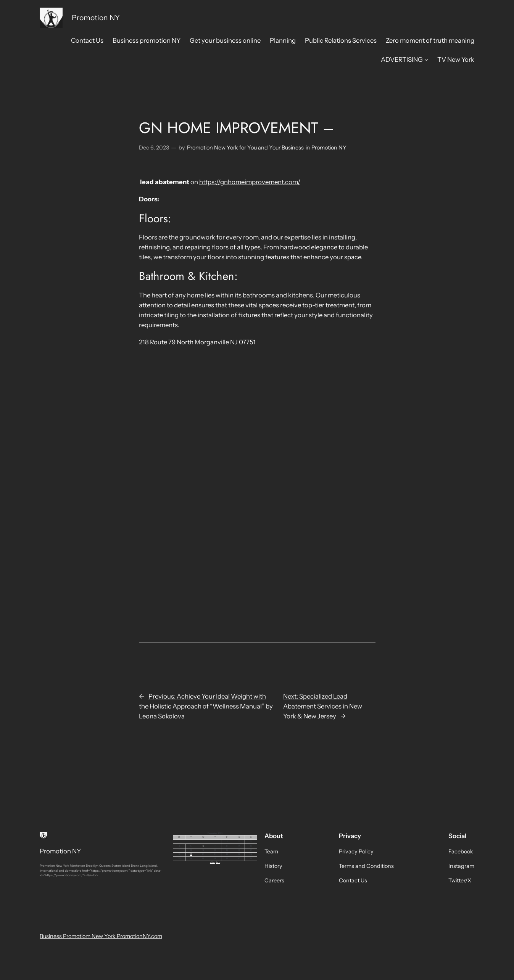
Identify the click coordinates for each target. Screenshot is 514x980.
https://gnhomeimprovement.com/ (250, 182)
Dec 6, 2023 (154, 148)
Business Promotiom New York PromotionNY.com (101, 936)
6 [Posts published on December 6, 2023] (203, 846)
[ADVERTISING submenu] (426, 59)
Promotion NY (96, 18)
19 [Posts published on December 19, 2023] (191, 854)
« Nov (212, 862)
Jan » (218, 862)
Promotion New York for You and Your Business (245, 148)
